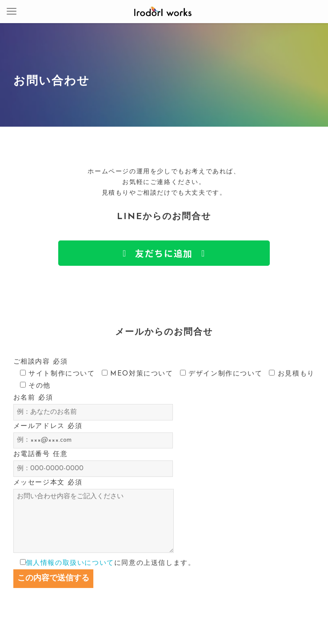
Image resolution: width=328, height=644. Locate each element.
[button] (164, 253)
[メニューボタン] (12, 12)
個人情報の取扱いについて (70, 563)
